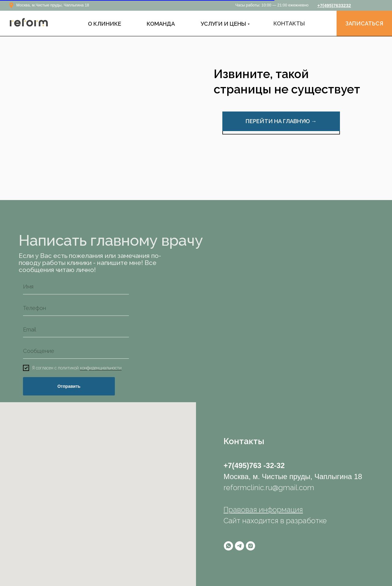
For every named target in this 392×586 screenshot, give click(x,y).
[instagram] (251, 546)
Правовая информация (263, 510)
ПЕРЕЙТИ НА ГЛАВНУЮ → (281, 121)
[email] (76, 330)
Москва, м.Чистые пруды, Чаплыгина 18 (53, 5)
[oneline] (76, 351)
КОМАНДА (161, 24)
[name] (76, 287)
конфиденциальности (101, 368)
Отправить (69, 386)
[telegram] (239, 546)
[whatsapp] (228, 546)
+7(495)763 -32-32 (254, 465)
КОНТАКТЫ (289, 23)
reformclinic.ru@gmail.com (269, 488)
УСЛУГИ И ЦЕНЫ (223, 24)
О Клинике (105, 24)
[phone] (76, 308)
